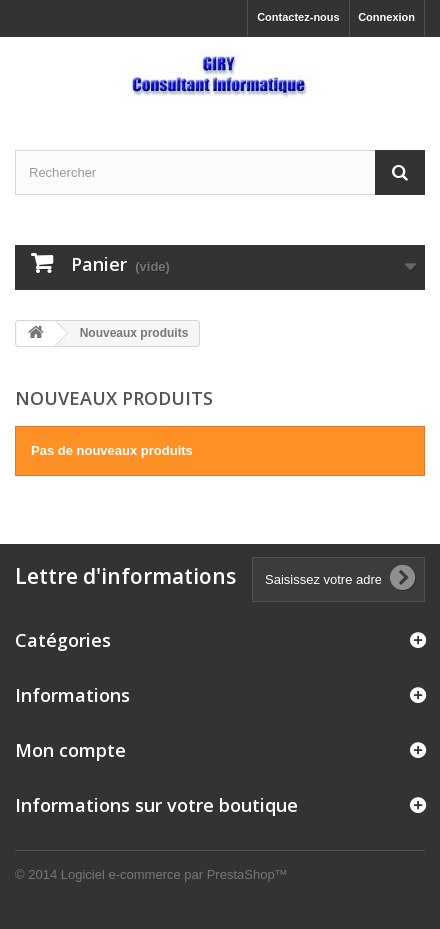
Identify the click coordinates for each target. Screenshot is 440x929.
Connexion (386, 17)
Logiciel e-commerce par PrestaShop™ (174, 874)
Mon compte (70, 750)
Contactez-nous (298, 17)
